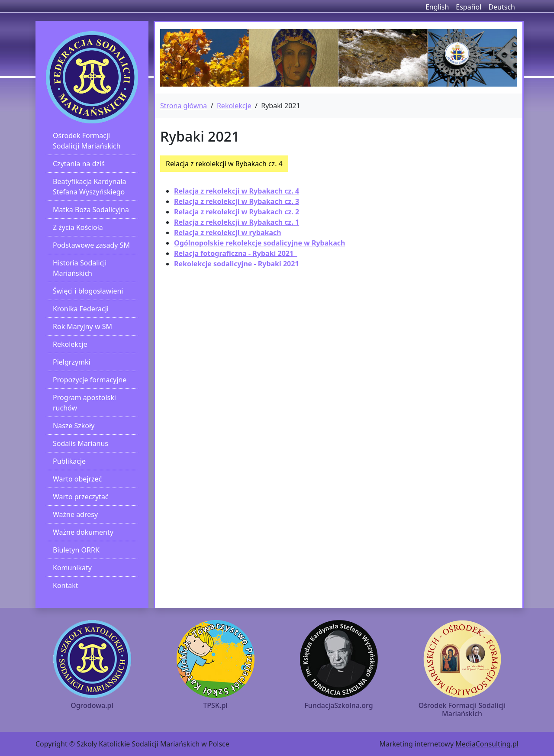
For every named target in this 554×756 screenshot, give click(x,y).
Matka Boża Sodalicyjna (91, 210)
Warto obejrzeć (77, 479)
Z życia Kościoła (78, 227)
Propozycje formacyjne (90, 380)
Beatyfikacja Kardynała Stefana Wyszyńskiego (90, 187)
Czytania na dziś (79, 164)
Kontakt (66, 585)
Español (469, 7)
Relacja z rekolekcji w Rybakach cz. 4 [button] (224, 164)
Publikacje (69, 461)
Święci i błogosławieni (88, 291)
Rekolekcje (70, 344)
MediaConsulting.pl (487, 744)
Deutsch (502, 7)
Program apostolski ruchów (84, 403)
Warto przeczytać (81, 497)
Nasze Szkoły (74, 426)
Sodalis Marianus (81, 443)
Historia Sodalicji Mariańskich (80, 268)
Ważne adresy (75, 514)
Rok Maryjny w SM (82, 326)
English (437, 7)
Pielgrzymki (72, 362)
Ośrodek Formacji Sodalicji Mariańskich (87, 141)
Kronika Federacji (81, 309)
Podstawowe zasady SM (91, 245)
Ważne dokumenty (83, 532)
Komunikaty (72, 568)
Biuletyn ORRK (76, 550)
